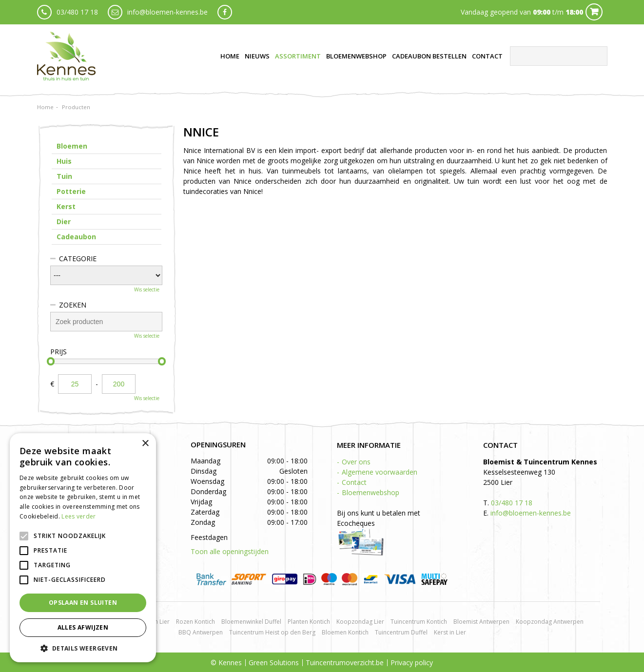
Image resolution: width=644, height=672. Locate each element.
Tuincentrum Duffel (401, 632)
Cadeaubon (76, 237)
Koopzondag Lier (360, 622)
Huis (64, 161)
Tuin (64, 176)
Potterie (71, 191)
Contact (354, 482)
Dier (64, 221)
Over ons (356, 462)
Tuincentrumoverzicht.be (345, 662)
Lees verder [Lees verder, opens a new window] (78, 516)
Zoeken (73, 305)
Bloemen (72, 146)
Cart (594, 12)
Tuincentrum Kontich (419, 622)
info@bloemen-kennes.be (167, 12)
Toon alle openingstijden (230, 551)
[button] (83, 648)
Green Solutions (274, 662)
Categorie (78, 259)
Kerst (66, 206)
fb (225, 12)
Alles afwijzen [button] (83, 627)
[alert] (83, 548)
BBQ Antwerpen (201, 632)
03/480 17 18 (77, 12)
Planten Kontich (309, 622)
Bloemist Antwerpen (481, 622)
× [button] (145, 444)
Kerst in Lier (450, 632)
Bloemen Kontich (345, 632)
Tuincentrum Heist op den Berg (272, 632)
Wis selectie (147, 289)
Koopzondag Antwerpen (550, 622)
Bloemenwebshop (371, 492)
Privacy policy (412, 662)
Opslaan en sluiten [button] (83, 603)
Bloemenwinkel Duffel (251, 622)
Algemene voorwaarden (380, 472)
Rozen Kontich (195, 622)
